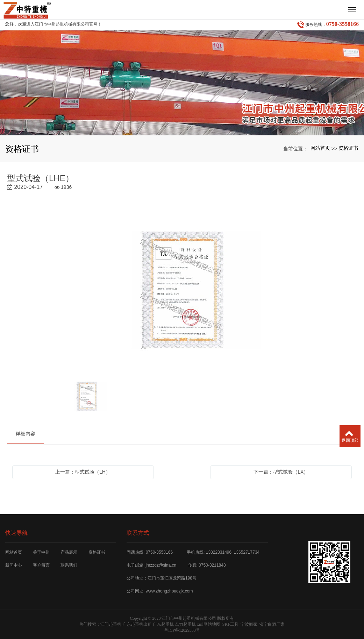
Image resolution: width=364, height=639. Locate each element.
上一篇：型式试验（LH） (83, 472)
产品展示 (69, 552)
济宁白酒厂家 (272, 624)
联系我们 (69, 565)
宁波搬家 (249, 624)
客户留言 (41, 565)
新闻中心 (14, 565)
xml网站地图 (209, 624)
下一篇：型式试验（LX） (281, 472)
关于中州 (41, 552)
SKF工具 (230, 624)
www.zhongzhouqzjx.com (169, 591)
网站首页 (320, 148)
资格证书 (348, 148)
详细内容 (26, 434)
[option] (182, 290)
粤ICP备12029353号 (182, 630)
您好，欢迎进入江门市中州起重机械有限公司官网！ (53, 24)
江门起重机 (111, 624)
